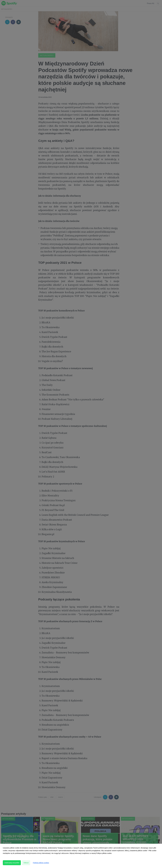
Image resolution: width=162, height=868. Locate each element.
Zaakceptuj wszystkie (12, 863)
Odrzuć (26, 863)
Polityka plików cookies (41, 863)
